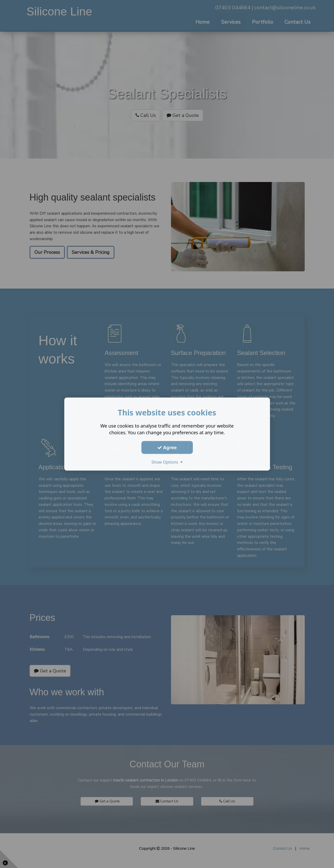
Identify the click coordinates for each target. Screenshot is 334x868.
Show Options (167, 462)
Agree (167, 447)
